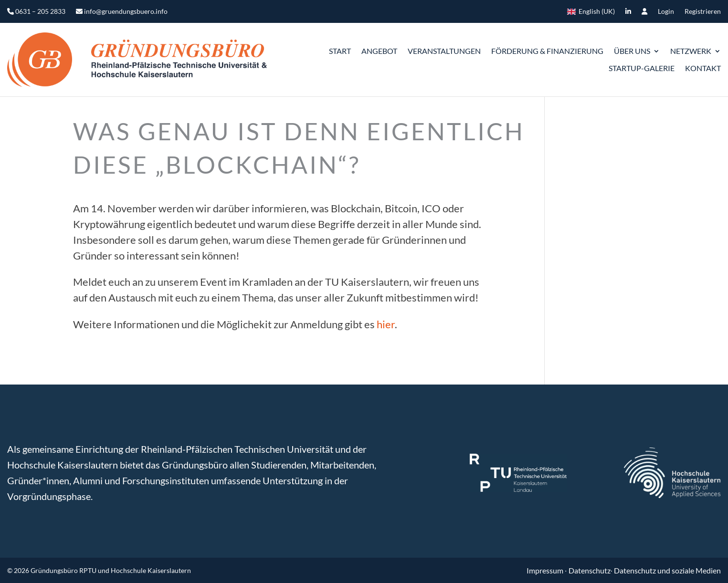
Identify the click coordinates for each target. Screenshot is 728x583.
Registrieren (703, 12)
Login (666, 12)
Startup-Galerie (642, 68)
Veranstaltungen (444, 51)
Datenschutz (590, 570)
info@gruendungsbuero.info (122, 12)
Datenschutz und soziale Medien (667, 570)
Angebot (379, 51)
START (340, 51)
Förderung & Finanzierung (547, 51)
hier (386, 324)
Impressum (546, 570)
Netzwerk (691, 51)
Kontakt (703, 68)
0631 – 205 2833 (36, 12)
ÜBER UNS (632, 51)
